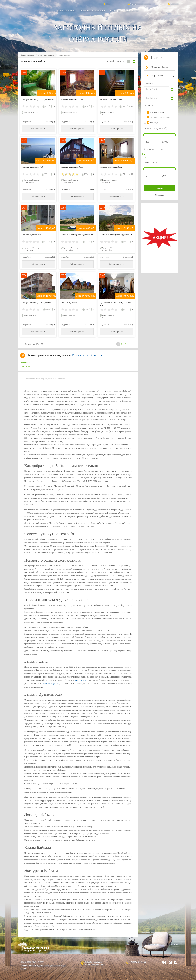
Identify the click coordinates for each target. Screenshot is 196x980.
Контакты (173, 4)
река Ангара (25, 367)
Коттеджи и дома (66, 11)
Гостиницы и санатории (92, 11)
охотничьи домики (51, 684)
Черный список (157, 944)
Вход (107, 4)
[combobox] (162, 68)
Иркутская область (46, 55)
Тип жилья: (149, 105)
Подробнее (26, 122)
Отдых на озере (27, 55)
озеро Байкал (26, 362)
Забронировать (38, 129)
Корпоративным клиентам (139, 4)
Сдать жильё (131, 11)
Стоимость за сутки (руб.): (156, 128)
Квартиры (115, 11)
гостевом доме (81, 680)
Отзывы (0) (50, 122)
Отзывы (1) (89, 189)
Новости (174, 944)
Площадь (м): (150, 162)
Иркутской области (87, 355)
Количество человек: (153, 149)
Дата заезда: (149, 84)
